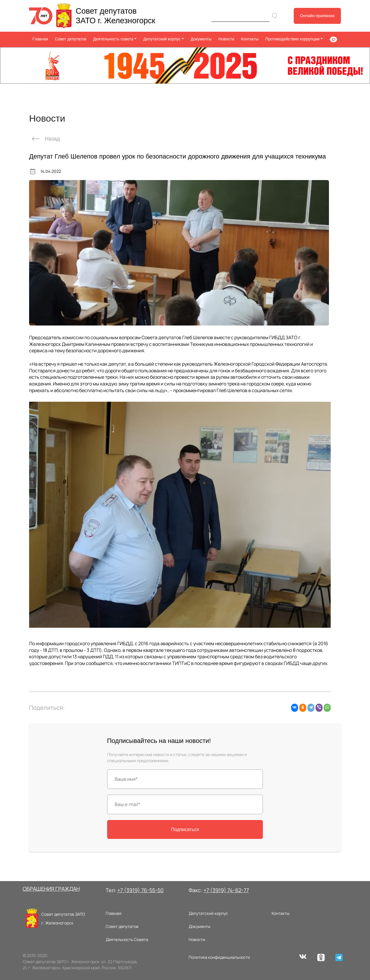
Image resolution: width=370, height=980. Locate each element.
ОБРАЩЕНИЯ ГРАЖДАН (51, 889)
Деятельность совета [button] (113, 39)
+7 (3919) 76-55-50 (140, 890)
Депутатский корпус (208, 913)
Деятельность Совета (127, 939)
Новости (226, 39)
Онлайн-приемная (317, 16)
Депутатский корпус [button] (162, 39)
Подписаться (185, 829)
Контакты (250, 39)
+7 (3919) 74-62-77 (226, 890)
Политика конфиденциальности (219, 957)
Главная (40, 39)
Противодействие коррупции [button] (292, 39)
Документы (201, 39)
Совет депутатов (71, 39)
